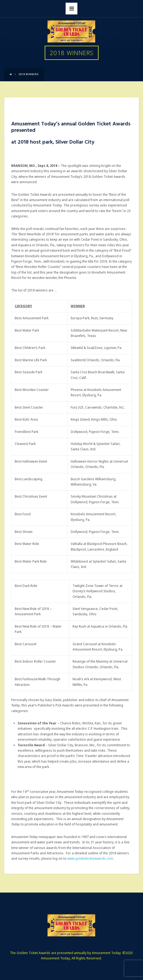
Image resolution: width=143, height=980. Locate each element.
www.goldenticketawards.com (90, 858)
